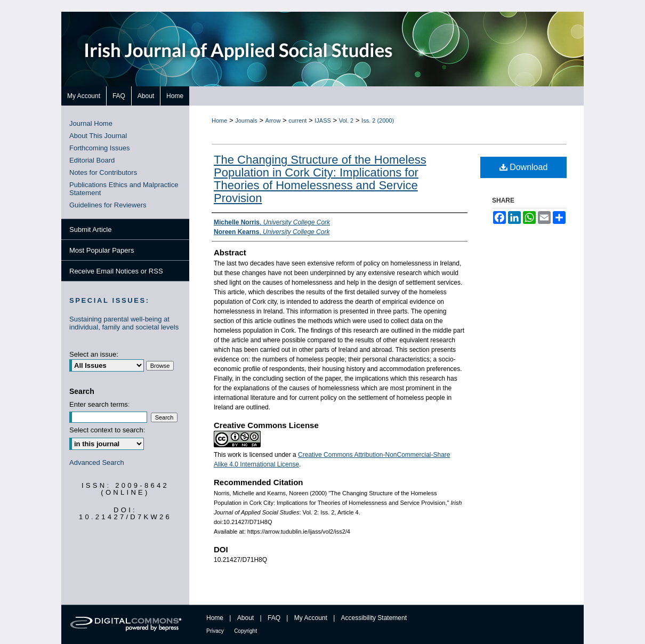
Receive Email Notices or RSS (116, 271)
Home (219, 120)
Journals (246, 120)
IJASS (323, 120)
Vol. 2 (346, 120)
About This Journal (98, 136)
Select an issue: (94, 354)
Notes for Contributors (103, 172)
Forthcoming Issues (99, 148)
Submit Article (90, 230)
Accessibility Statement (374, 618)
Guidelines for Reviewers (108, 205)
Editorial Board (92, 160)
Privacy (215, 631)
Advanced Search (97, 462)
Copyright (245, 631)
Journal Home (91, 123)
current (297, 120)
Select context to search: (107, 430)
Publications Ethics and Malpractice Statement (124, 189)
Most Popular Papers (102, 250)
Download (524, 167)
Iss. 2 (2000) (378, 120)
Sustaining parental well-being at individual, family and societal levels (124, 323)
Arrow (273, 120)
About (245, 618)
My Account (311, 618)
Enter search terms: (99, 404)
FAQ (274, 618)
